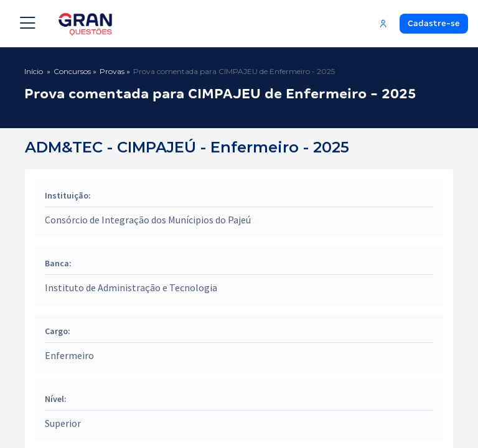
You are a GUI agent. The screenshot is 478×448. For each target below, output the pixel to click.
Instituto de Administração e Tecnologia (131, 287)
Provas (112, 71)
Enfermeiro (69, 355)
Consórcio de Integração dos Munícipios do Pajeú (148, 220)
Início (34, 71)
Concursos (72, 71)
